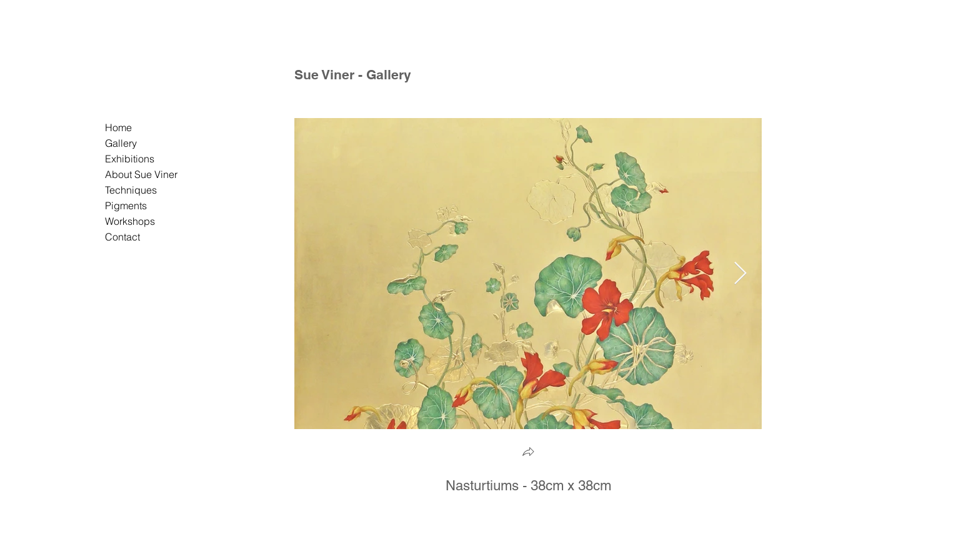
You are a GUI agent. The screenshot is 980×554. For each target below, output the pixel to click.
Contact (122, 237)
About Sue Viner (141, 174)
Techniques (131, 190)
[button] (528, 453)
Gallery (121, 143)
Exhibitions (130, 159)
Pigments (126, 205)
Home (118, 127)
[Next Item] (740, 274)
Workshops (130, 221)
